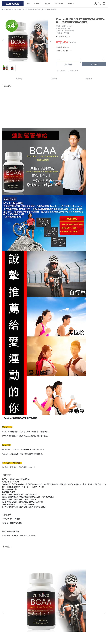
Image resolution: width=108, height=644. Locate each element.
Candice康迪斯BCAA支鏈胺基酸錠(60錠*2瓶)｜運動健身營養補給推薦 (54, 590)
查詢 (3, 615)
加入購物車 (68, 64)
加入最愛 (61, 71)
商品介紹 (19, 79)
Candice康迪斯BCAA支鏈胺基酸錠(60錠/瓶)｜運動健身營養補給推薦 (20, 590)
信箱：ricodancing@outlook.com (50, 621)
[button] (51, 41)
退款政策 (5, 624)
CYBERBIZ (54, 639)
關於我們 (5, 618)
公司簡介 (37, 3)
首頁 (29, 3)
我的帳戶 (5, 621)
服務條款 (5, 630)
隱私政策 (5, 627)
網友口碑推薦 (59, 3)
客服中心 (71, 3)
